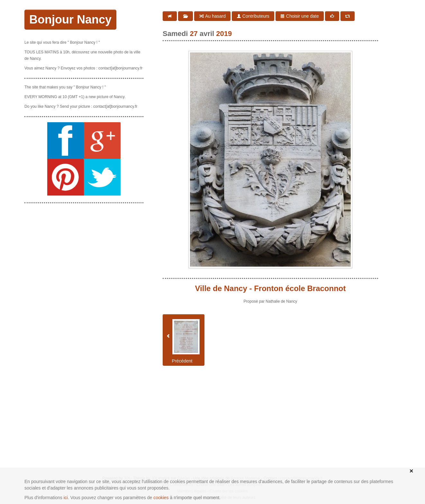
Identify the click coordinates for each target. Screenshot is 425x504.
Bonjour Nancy (70, 19)
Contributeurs (253, 16)
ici (66, 498)
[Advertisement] (84, 249)
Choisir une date (300, 16)
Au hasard (212, 16)
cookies (161, 498)
